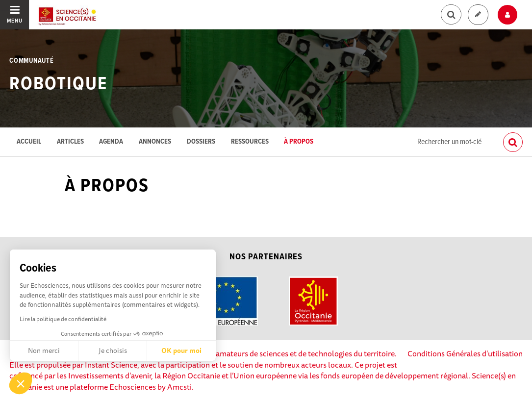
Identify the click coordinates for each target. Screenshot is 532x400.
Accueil (29, 142)
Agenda (111, 142)
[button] (21, 383)
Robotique (58, 84)
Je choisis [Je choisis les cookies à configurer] (113, 350)
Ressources (250, 142)
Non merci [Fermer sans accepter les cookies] (44, 350)
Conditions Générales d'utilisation (465, 353)
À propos (299, 142)
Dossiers (201, 142)
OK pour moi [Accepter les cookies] (181, 350)
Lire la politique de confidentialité (63, 319)
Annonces (155, 142)
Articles (70, 142)
